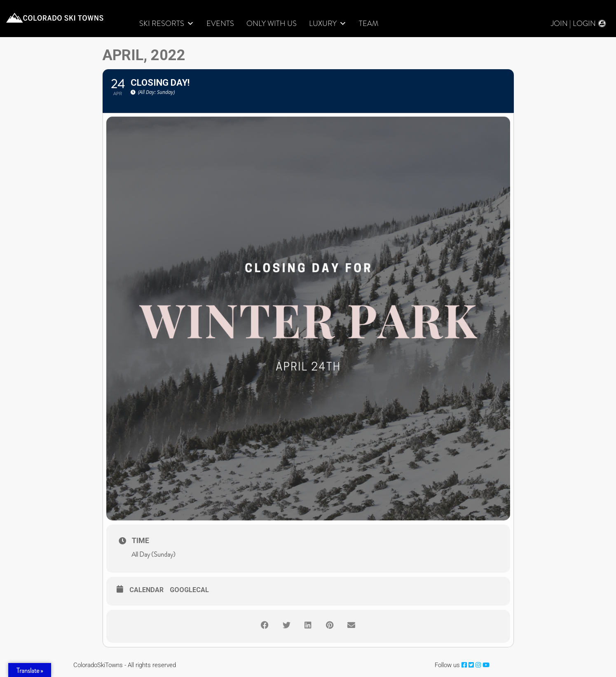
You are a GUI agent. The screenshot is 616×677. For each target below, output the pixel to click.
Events (220, 24)
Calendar (146, 590)
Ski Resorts (167, 24)
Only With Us (272, 24)
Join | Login (573, 24)
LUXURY (328, 24)
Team (369, 24)
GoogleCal (189, 590)
